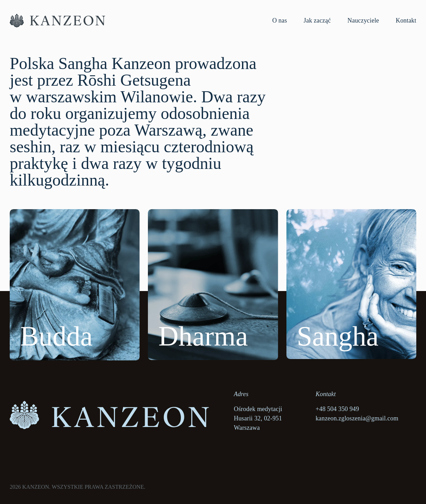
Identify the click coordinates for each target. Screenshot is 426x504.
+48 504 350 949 (337, 409)
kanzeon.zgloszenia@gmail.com (357, 418)
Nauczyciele (363, 20)
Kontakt (406, 20)
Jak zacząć (317, 20)
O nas (279, 20)
